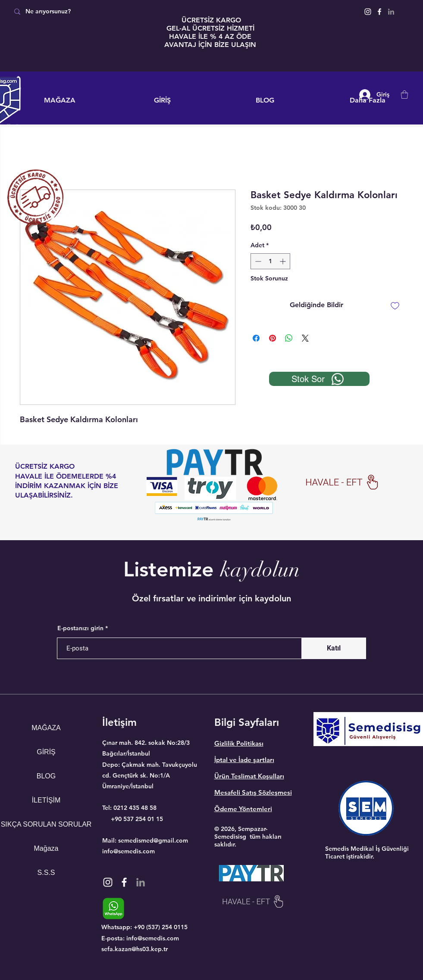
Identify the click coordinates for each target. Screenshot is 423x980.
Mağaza (46, 848)
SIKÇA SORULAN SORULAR (46, 824)
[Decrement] (257, 261)
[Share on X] (305, 338)
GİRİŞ (46, 752)
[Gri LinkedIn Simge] (391, 12)
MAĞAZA (46, 728)
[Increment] (284, 261)
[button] (404, 95)
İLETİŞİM (46, 800)
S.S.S (46, 873)
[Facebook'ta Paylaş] (256, 338)
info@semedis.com (128, 851)
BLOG (46, 776)
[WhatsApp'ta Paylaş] (289, 338)
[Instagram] (368, 12)
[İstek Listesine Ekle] (395, 305)
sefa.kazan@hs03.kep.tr (135, 949)
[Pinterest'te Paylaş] (273, 338)
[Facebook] (379, 12)
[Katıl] (334, 648)
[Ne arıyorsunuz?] (70, 11)
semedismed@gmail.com (153, 840)
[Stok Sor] (319, 379)
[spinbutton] (270, 261)
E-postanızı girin (80, 628)
